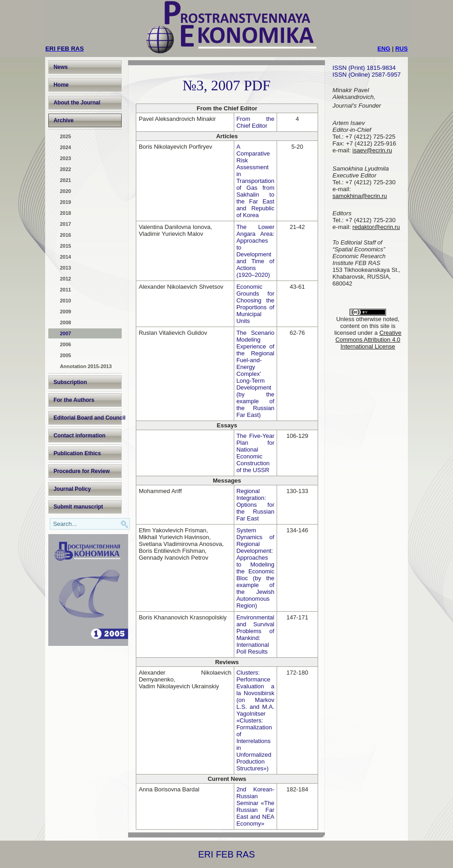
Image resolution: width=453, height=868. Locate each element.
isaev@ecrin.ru (372, 150)
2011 (65, 290)
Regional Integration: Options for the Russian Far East (255, 505)
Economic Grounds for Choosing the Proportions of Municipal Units (255, 304)
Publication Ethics (77, 453)
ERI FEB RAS (226, 854)
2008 (65, 322)
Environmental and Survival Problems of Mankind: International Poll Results (255, 634)
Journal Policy (72, 489)
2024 (65, 147)
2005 (65, 355)
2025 (65, 136)
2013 (65, 268)
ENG (384, 49)
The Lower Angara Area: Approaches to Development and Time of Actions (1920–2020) (255, 251)
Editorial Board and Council (88, 418)
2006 (65, 344)
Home (61, 85)
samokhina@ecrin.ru (360, 196)
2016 (65, 235)
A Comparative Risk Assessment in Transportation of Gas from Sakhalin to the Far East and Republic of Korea (255, 181)
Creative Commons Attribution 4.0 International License (368, 340)
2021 (65, 180)
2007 (65, 333)
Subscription (70, 382)
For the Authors (74, 400)
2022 (65, 169)
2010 (65, 301)
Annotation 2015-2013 (86, 366)
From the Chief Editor (255, 122)
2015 (65, 246)
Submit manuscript (78, 507)
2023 (65, 158)
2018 (65, 213)
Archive (63, 120)
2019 (65, 202)
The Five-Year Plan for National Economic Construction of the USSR (255, 453)
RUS (401, 49)
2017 (65, 224)
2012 (65, 279)
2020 (65, 191)
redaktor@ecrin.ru (376, 227)
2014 (65, 257)
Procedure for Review (81, 471)
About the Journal (77, 103)
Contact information (79, 436)
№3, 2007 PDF (226, 85)
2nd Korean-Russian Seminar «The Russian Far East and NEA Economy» (255, 806)
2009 (65, 312)
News (60, 67)
